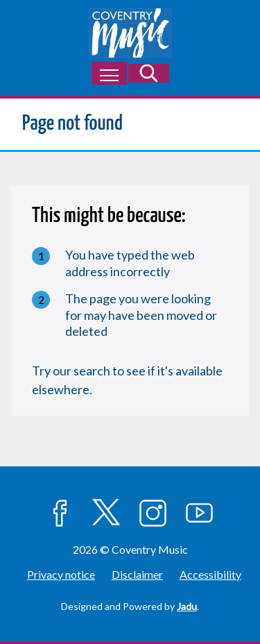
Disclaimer (137, 574)
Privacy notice (61, 574)
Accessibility (210, 574)
